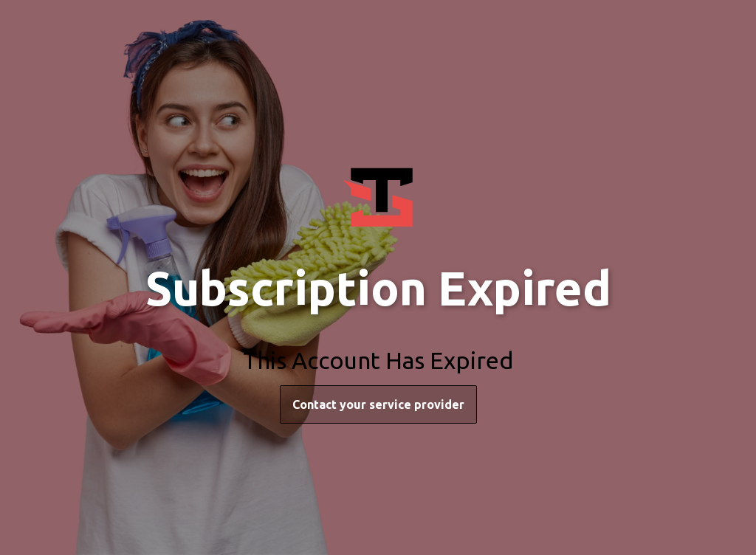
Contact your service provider (378, 404)
